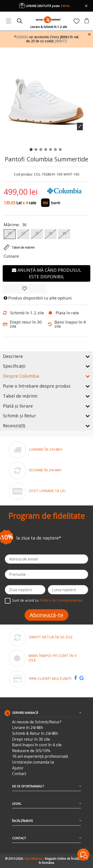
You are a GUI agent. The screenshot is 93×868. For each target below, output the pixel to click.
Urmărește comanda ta (33, 762)
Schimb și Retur (46, 416)
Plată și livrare (46, 406)
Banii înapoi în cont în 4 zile (37, 745)
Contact (19, 774)
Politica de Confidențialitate (61, 601)
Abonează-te (46, 615)
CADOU (22, 37)
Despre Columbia (46, 376)
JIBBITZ (61, 41)
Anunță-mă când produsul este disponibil (47, 273)
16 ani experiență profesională (40, 756)
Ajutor (18, 768)
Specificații (46, 366)
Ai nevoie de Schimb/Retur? (37, 722)
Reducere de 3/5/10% (31, 751)
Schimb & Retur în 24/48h (35, 733)
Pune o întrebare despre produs (46, 386)
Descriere (46, 356)
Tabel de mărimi (46, 396)
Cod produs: (23, 174)
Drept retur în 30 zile (31, 739)
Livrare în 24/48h (28, 728)
